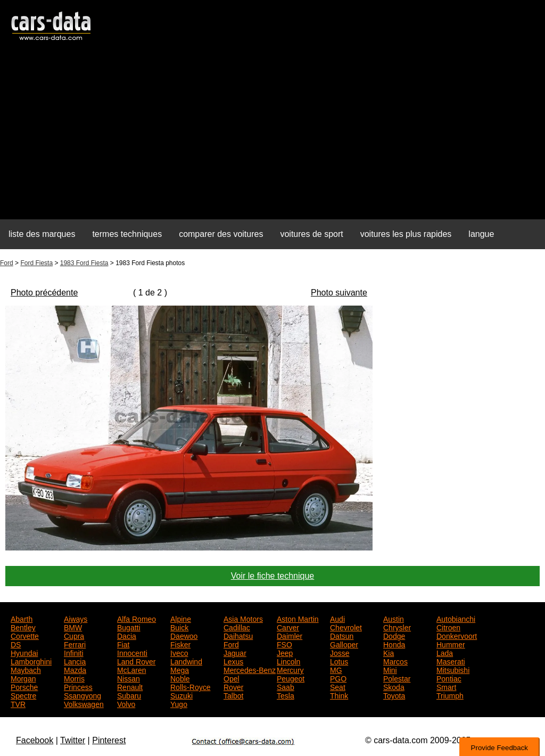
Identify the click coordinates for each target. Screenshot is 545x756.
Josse (340, 652)
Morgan (23, 678)
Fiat (123, 644)
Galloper (344, 644)
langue (481, 234)
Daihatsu (238, 635)
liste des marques (42, 234)
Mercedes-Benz (250, 669)
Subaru (129, 695)
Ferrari (75, 644)
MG (336, 669)
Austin (394, 618)
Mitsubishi (453, 669)
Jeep (285, 652)
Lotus (339, 661)
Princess (78, 686)
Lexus (233, 661)
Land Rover (136, 661)
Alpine (181, 618)
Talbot (233, 695)
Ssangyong (82, 695)
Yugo (179, 703)
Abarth (22, 618)
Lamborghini (31, 661)
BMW (73, 627)
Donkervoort (457, 635)
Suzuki (181, 695)
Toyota (394, 695)
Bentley (23, 627)
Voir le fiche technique (273, 576)
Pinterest (109, 740)
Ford (7, 263)
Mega (180, 669)
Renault (130, 686)
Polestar (397, 678)
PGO (338, 678)
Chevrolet (346, 627)
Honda (394, 644)
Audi (337, 618)
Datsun (342, 635)
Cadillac (237, 627)
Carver (288, 627)
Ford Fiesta (36, 263)
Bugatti (129, 627)
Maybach (26, 669)
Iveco (179, 652)
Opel (232, 678)
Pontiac (449, 678)
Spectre (23, 695)
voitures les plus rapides (406, 234)
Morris (74, 678)
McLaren (131, 669)
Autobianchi (456, 618)
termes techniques (127, 234)
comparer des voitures (221, 234)
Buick (179, 627)
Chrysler (397, 627)
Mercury (290, 669)
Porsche (24, 686)
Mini (390, 669)
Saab (286, 686)
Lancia (75, 661)
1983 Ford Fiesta (84, 263)
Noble (180, 678)
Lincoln (288, 661)
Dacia (127, 635)
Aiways (76, 618)
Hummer (451, 644)
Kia (389, 652)
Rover (233, 686)
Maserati (451, 661)
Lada (445, 652)
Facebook (35, 740)
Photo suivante (339, 293)
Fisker (180, 644)
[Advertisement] (272, 136)
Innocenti (132, 652)
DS (16, 644)
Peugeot (291, 678)
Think (339, 695)
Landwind (186, 661)
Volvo (126, 703)
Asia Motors (243, 618)
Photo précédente (44, 293)
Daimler (290, 635)
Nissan (129, 678)
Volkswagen (84, 703)
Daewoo (184, 635)
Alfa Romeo (137, 618)
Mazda (75, 669)
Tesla (286, 695)
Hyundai (24, 652)
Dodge (394, 635)
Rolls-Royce (190, 686)
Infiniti (74, 652)
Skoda (394, 686)
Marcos (395, 661)
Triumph (450, 695)
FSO (284, 644)
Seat (338, 686)
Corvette (25, 635)
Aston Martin (298, 618)
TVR (18, 703)
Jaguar (235, 652)
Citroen (448, 627)
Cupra (74, 635)
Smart (446, 686)
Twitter (73, 740)
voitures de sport (311, 234)
